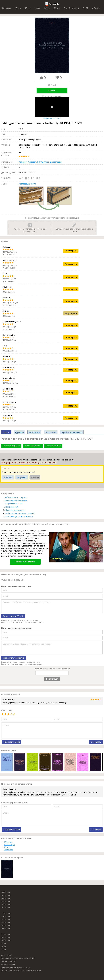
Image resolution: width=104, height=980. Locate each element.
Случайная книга (71, 8)
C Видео (96, 8)
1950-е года (6, 919)
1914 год (8, 842)
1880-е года (6, 895)
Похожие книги (12, 507)
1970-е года (6, 925)
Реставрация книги (27, 184)
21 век (57, 8)
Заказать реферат (11, 446)
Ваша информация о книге (14, 803)
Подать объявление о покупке (16, 586)
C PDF (85, 8)
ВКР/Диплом (43, 162)
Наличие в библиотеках (16, 500)
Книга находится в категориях (19, 516)
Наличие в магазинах (15, 510)
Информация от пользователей (20, 513)
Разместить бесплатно (14, 658)
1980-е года (6, 928)
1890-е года (6, 898)
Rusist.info (54, 4)
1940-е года (6, 916)
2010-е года (6, 940)
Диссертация (56, 162)
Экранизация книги (52, 108)
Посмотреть (71, 251)
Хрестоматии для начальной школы (16, 967)
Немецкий (8, 850)
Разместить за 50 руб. (13, 616)
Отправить (96, 742)
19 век (37, 8)
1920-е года (6, 907)
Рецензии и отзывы (14, 504)
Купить (52, 90)
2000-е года (6, 937)
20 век (47, 8)
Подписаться (52, 679)
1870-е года (6, 892)
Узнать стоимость (33, 446)
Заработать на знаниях (72, 432)
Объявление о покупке (16, 497)
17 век (18, 8)
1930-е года (6, 913)
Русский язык (7, 955)
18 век (28, 8)
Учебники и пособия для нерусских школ (18, 958)
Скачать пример (53, 446)
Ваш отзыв (7, 710)
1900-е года (6, 901)
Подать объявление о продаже (17, 628)
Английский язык (8, 964)
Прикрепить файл (12, 742)
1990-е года (6, 934)
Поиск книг (6, 8)
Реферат (23, 162)
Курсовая (32, 162)
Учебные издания (8, 961)
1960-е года (6, 922)
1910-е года (9, 845)
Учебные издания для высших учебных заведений (21, 970)
